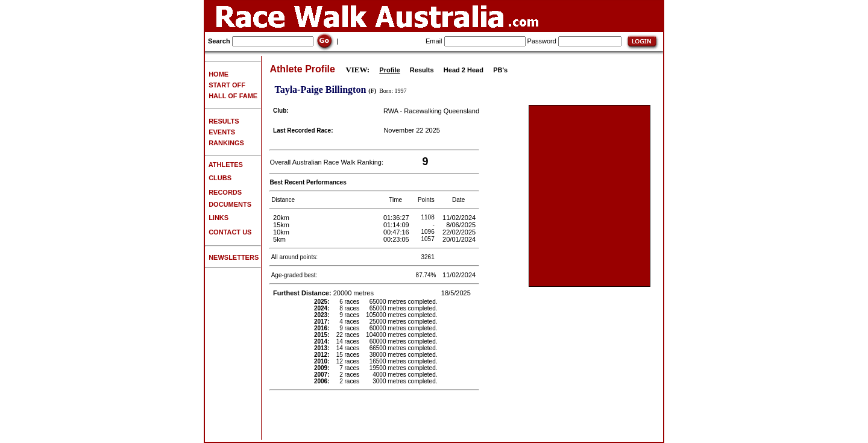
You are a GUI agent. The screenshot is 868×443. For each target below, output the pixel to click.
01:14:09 (397, 225)
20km (281, 218)
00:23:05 (397, 239)
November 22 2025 (412, 130)
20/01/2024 (460, 239)
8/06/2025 (462, 225)
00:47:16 (397, 232)
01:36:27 (397, 218)
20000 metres (324, 293)
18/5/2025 (457, 293)
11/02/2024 (460, 218)
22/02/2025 (460, 232)
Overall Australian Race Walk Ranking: (326, 162)
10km (281, 232)
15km (281, 225)
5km (279, 239)
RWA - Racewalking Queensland (431, 111)
